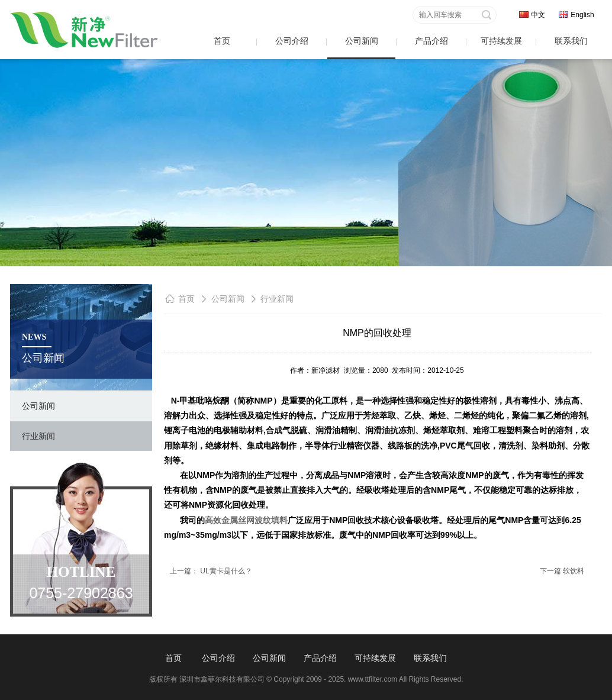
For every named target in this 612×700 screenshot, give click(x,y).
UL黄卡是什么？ (226, 571)
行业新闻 (38, 436)
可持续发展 (501, 41)
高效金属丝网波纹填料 (246, 520)
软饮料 (574, 571)
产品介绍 (431, 41)
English (582, 15)
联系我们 (571, 41)
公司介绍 (292, 41)
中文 (538, 15)
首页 (222, 41)
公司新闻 (362, 41)
